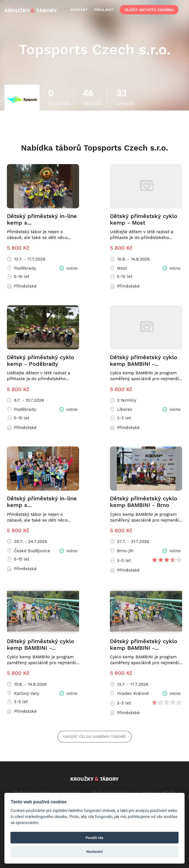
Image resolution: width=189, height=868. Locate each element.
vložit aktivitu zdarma (149, 10)
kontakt (79, 10)
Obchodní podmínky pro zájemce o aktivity (133, 792)
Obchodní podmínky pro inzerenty (46, 792)
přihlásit (104, 10)
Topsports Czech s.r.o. (95, 49)
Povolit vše (94, 838)
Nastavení (95, 852)
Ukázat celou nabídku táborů (94, 737)
